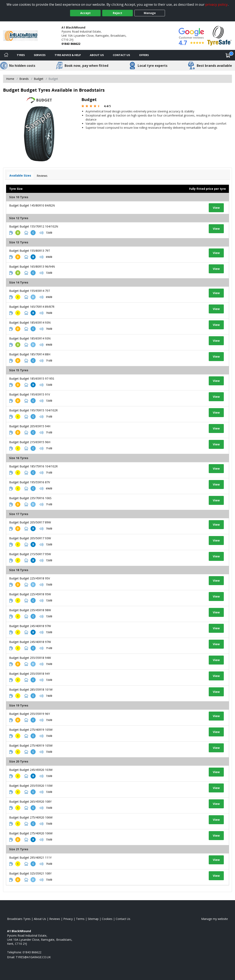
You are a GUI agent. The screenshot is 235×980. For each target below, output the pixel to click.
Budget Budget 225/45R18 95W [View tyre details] (30, 594)
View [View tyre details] (216, 208)
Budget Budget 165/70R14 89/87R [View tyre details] (32, 307)
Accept (85, 13)
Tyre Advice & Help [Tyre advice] (68, 55)
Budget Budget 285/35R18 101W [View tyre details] (31, 689)
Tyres (21, 55)
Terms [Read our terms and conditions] (80, 919)
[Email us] (33, 957)
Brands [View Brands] (24, 79)
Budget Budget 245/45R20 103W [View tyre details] (31, 770)
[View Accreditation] (219, 35)
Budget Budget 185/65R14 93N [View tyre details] (30, 322)
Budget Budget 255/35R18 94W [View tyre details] (30, 658)
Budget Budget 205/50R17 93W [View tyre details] (30, 538)
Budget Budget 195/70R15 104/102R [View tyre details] (33, 410)
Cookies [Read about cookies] (107, 919)
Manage (150, 13)
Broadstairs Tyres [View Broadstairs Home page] (19, 919)
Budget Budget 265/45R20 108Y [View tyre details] (30, 801)
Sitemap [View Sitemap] (93, 919)
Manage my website (215, 919)
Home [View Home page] (10, 79)
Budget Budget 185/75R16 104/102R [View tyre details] (33, 466)
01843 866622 (71, 44)
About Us (97, 55)
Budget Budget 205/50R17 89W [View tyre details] (30, 522)
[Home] (6, 55)
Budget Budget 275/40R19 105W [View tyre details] (31, 730)
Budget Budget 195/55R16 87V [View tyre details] (30, 482)
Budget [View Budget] (39, 79)
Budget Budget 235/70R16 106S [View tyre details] (30, 498)
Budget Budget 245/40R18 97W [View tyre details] (30, 626)
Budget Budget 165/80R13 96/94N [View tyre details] (32, 266)
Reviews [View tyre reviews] (42, 176)
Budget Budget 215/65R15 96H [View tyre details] (30, 442)
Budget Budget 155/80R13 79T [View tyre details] (30, 251)
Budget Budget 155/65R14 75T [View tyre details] (30, 291)
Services (40, 55)
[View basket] (228, 55)
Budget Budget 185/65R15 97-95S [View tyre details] (32, 378)
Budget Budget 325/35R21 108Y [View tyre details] (30, 873)
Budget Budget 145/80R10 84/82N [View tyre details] (32, 205)
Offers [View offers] (144, 55)
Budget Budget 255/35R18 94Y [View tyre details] (30, 674)
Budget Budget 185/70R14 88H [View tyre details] (30, 354)
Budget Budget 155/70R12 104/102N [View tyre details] (34, 226)
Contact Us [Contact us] (121, 55)
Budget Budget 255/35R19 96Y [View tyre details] (30, 714)
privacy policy (216, 4)
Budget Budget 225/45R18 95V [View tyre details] (30, 578)
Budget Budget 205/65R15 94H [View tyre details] (30, 426)
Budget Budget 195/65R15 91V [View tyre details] (30, 394)
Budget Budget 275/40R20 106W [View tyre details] (31, 817)
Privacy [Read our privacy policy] (68, 919)
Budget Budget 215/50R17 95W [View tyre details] (30, 554)
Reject (117, 13)
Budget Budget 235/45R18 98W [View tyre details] (30, 610)
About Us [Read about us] (40, 919)
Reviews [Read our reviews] (55, 919)
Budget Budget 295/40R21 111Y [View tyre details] (30, 857)
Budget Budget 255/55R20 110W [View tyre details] (31, 786)
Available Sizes (20, 175)
